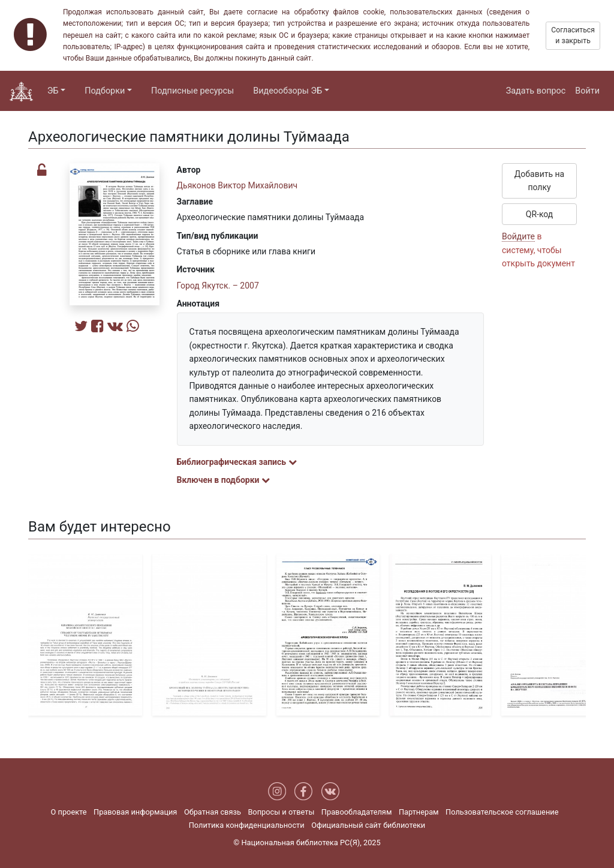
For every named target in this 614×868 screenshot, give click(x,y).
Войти (587, 91)
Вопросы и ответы (281, 812)
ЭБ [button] (53, 91)
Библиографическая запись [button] (237, 462)
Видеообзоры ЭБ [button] (288, 91)
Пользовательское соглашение (502, 812)
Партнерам (419, 812)
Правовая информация (135, 812)
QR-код (540, 214)
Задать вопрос (536, 91)
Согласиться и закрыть (573, 35)
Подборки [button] (105, 91)
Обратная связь (213, 812)
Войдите (518, 236)
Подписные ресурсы (192, 91)
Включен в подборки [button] (223, 480)
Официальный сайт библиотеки (368, 825)
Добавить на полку (539, 181)
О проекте (69, 812)
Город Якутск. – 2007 (218, 286)
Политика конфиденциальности (247, 825)
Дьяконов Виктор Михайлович (237, 185)
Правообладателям (357, 812)
